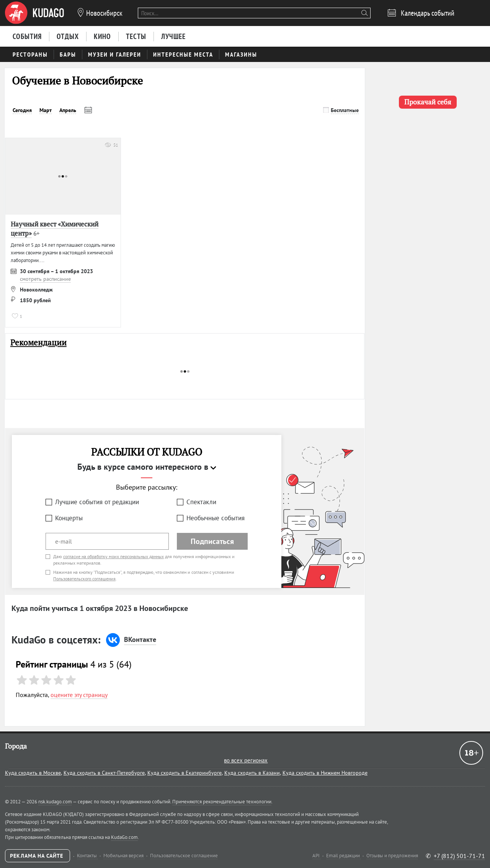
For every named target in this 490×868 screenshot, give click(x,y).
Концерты (69, 518)
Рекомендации (38, 343)
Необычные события (216, 518)
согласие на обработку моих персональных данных (114, 556)
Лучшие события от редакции (97, 502)
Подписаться (212, 541)
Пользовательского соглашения (84, 579)
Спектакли (201, 502)
